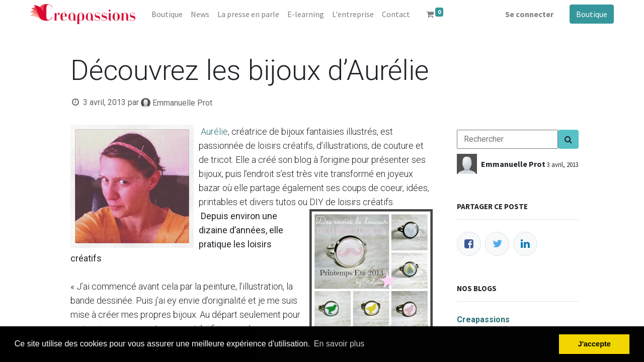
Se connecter (529, 14)
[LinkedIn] (525, 244)
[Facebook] (469, 244)
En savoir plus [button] (339, 344)
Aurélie (214, 131)
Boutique (592, 14)
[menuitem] (167, 14)
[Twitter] (497, 244)
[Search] (568, 139)
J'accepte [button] (594, 344)
